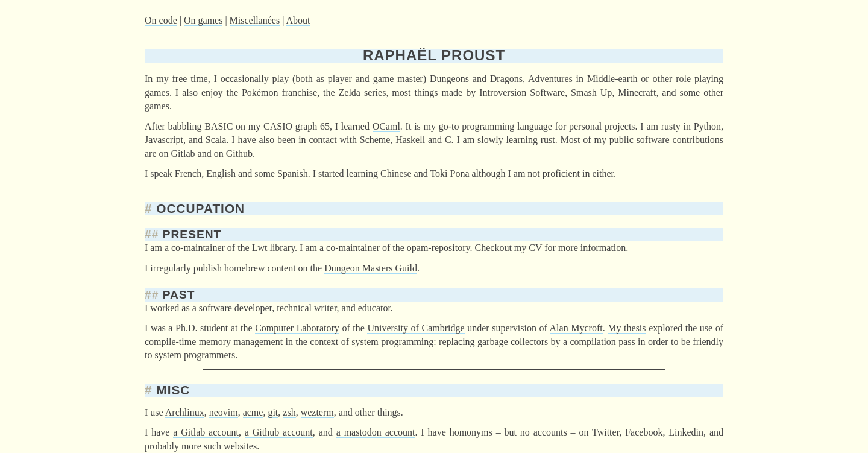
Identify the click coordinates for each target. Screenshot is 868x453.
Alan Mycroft (576, 328)
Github (239, 154)
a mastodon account (376, 432)
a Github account (279, 432)
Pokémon (260, 93)
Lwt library (273, 248)
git (273, 412)
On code (161, 20)
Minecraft (637, 93)
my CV (528, 248)
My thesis (627, 328)
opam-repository (439, 248)
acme (253, 412)
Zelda (350, 93)
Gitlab (183, 154)
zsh (289, 412)
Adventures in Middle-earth (583, 79)
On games (203, 20)
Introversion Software (522, 93)
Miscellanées (255, 20)
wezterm (317, 412)
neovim (224, 412)
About (298, 20)
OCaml (386, 126)
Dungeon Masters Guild (371, 268)
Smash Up (591, 93)
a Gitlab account (206, 432)
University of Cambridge (416, 328)
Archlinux (185, 412)
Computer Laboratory (297, 328)
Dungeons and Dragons (476, 79)
